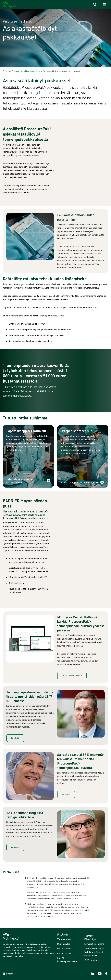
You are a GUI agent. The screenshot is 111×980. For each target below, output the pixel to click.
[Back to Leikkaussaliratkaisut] (32, 71)
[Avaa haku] (95, 5)
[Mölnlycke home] (9, 5)
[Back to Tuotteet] (16, 71)
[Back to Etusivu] (6, 71)
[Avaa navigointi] (104, 5)
